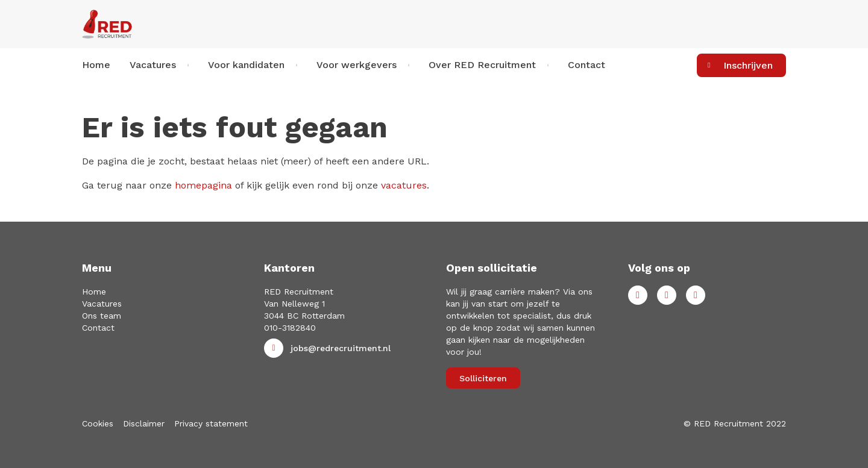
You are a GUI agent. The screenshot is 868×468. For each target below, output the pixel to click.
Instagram (696, 295)
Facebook (638, 295)
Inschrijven (748, 65)
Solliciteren (483, 378)
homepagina (203, 185)
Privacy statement (211, 423)
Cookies (98, 423)
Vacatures (102, 304)
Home (96, 65)
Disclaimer (144, 423)
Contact (587, 65)
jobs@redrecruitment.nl (341, 348)
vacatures (404, 185)
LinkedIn (667, 295)
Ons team (102, 316)
